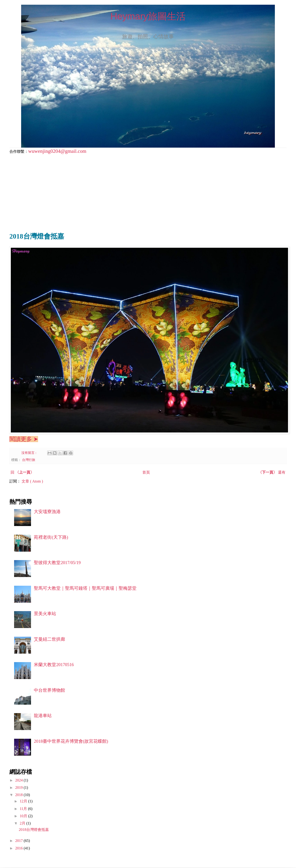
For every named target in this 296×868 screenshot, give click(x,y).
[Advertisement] (148, 192)
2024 (19, 780)
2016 (19, 848)
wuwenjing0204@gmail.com (57, 151)
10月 (24, 816)
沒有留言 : (29, 453)
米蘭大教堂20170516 (54, 665)
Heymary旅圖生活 (148, 16)
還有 (272, 472)
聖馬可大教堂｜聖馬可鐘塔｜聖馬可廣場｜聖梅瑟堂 (85, 588)
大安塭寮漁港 (47, 512)
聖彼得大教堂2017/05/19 (57, 563)
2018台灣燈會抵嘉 (34, 830)
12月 (24, 801)
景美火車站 (45, 614)
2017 (19, 841)
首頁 (146, 472)
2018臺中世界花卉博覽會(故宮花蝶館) (71, 741)
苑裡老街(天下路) (51, 537)
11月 (24, 809)
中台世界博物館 (49, 690)
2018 (19, 795)
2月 (23, 823)
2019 (19, 787)
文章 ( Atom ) (32, 481)
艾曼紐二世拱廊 (49, 639)
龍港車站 (43, 716)
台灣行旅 (29, 460)
